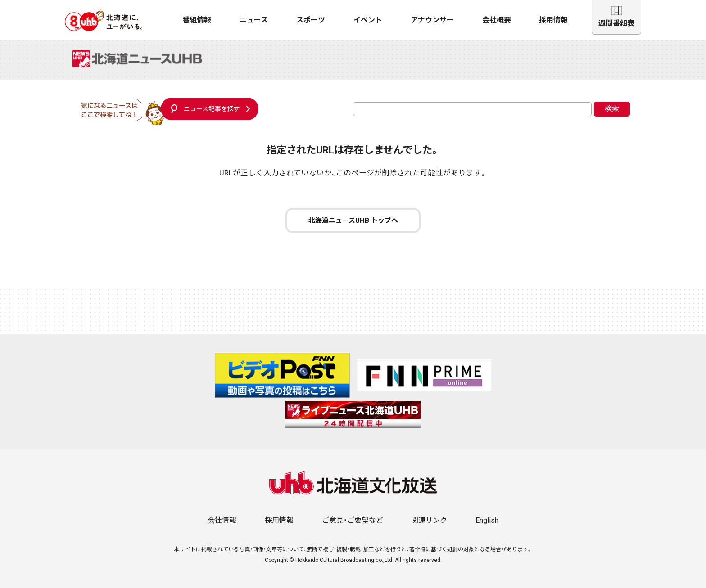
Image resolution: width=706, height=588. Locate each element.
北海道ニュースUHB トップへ (353, 220)
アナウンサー (432, 20)
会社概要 (497, 20)
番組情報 (197, 20)
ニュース (254, 20)
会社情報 (222, 520)
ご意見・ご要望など (353, 520)
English (487, 520)
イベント (368, 20)
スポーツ (311, 20)
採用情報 (553, 20)
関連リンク (429, 520)
